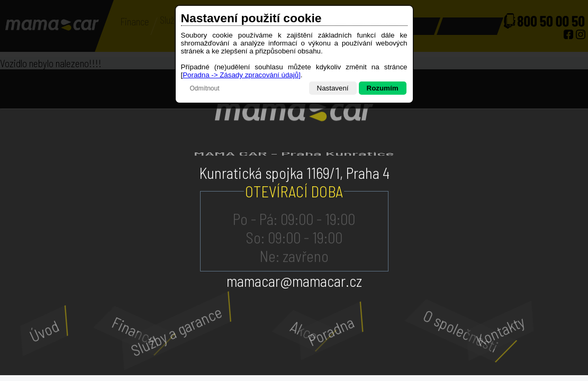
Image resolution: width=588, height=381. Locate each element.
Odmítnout (205, 88)
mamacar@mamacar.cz (294, 281)
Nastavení (333, 88)
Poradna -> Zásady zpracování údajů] (242, 75)
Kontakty (485, 331)
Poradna (316, 331)
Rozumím (383, 88)
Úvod (34, 331)
